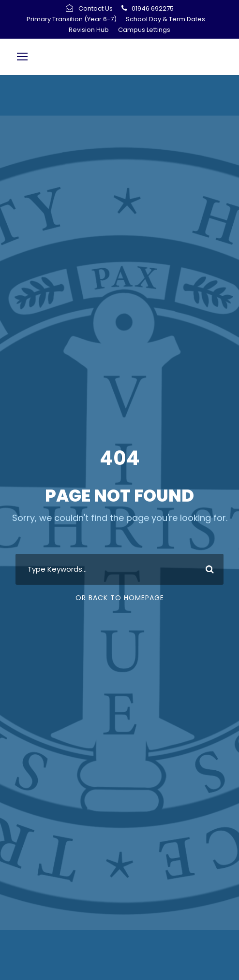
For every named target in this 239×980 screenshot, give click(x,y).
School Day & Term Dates (165, 19)
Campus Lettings (144, 30)
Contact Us (96, 8)
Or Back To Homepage (120, 598)
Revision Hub (89, 30)
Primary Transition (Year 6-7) (72, 19)
